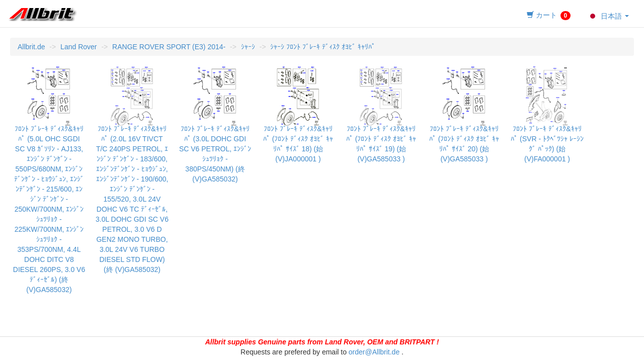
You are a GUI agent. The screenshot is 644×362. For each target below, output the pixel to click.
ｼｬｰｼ (248, 47)
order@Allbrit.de (374, 352)
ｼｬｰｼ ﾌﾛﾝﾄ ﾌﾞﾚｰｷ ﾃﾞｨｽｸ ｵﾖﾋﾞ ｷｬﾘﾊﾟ (323, 47)
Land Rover (78, 47)
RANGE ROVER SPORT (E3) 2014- (169, 47)
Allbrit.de (31, 47)
